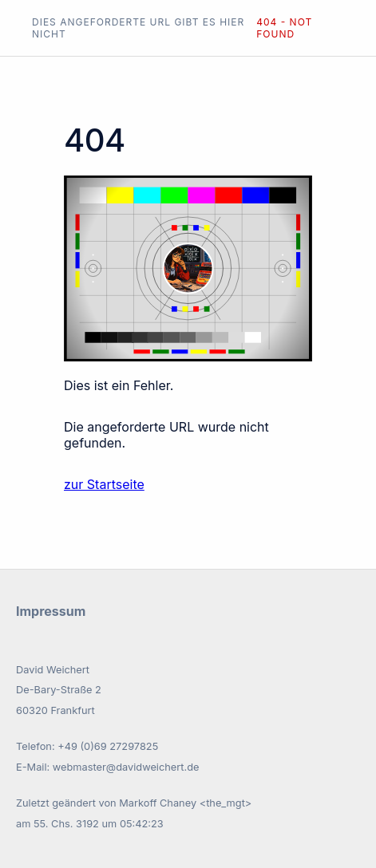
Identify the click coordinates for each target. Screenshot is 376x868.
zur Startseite (104, 484)
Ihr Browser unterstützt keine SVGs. (188, 268)
